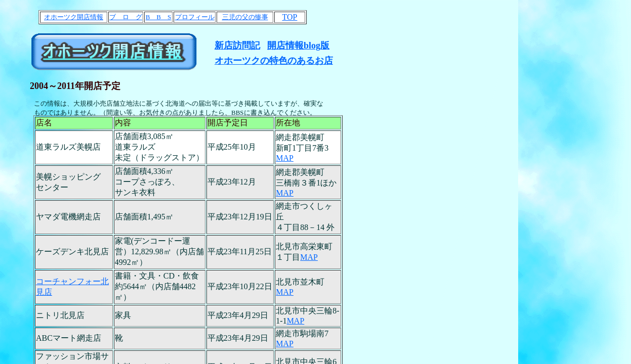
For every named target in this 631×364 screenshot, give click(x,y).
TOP (290, 17)
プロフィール (195, 17)
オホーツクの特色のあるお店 (274, 61)
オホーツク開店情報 (74, 17)
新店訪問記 (237, 45)
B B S (159, 17)
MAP (285, 158)
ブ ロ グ (126, 17)
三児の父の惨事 (245, 17)
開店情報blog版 (298, 45)
